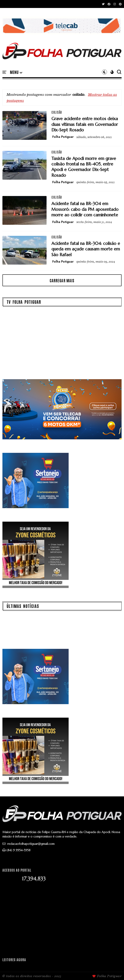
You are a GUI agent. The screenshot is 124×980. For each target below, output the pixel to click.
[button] (16, 72)
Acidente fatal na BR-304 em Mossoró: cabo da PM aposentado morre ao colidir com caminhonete (85, 209)
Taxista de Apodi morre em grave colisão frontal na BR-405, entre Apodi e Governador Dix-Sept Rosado (84, 167)
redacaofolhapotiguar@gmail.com (28, 844)
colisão (57, 112)
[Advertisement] (62, 920)
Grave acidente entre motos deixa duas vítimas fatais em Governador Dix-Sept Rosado (85, 124)
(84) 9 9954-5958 (16, 850)
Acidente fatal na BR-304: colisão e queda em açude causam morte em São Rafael (86, 249)
